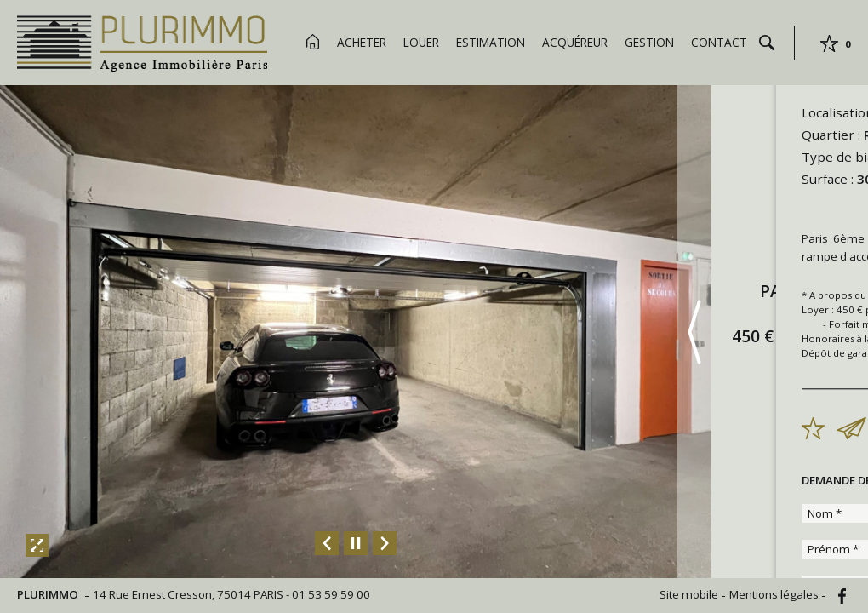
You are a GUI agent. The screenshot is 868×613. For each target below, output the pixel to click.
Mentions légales (775, 594)
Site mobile (690, 594)
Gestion (649, 42)
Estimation (491, 42)
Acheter (362, 42)
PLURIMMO (49, 594)
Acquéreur (575, 42)
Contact (719, 42)
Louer (421, 42)
